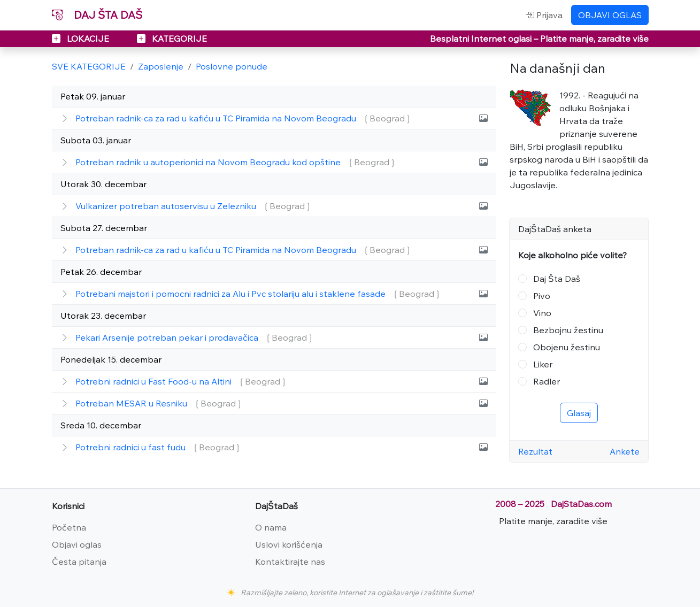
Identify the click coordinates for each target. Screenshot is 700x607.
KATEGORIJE (172, 39)
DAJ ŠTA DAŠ (97, 15)
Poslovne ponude (232, 66)
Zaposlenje (161, 66)
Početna (69, 527)
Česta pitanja (79, 562)
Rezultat (535, 451)
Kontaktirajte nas (290, 562)
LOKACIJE (82, 39)
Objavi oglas (77, 544)
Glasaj (579, 413)
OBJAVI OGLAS (610, 15)
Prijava (544, 15)
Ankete (625, 451)
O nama (271, 527)
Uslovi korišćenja (289, 544)
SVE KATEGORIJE (89, 66)
